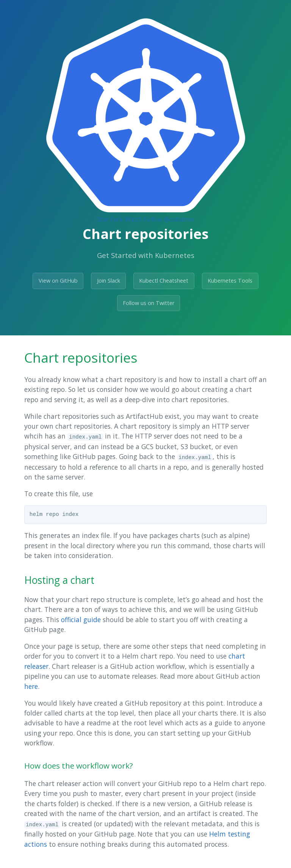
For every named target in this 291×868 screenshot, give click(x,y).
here (31, 686)
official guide (81, 620)
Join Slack (109, 281)
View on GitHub (58, 281)
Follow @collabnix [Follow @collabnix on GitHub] (169, 219)
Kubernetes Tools (230, 281)
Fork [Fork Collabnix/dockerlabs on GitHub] (117, 219)
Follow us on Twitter (149, 303)
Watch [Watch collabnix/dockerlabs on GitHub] (134, 219)
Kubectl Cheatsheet (164, 281)
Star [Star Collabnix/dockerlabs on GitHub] (103, 219)
